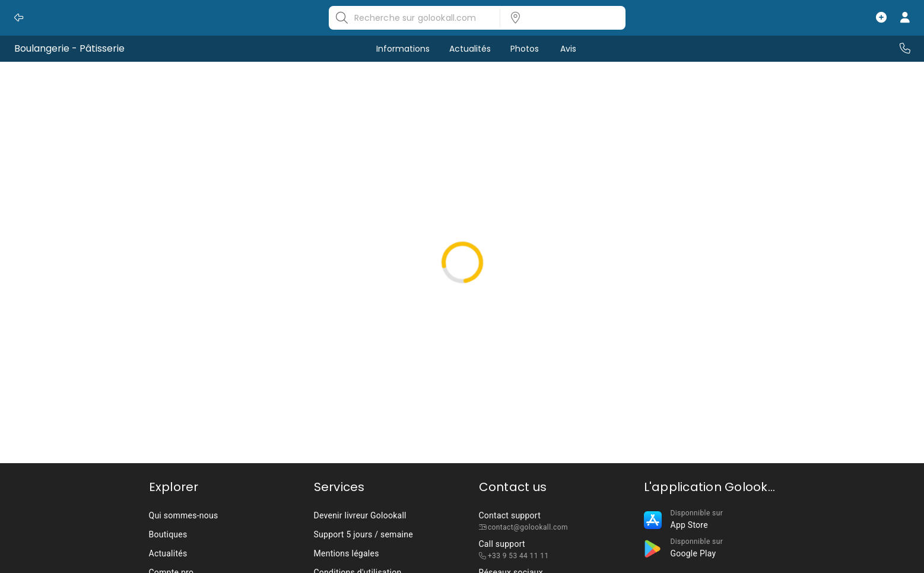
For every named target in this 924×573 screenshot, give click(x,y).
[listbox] (559, 18)
